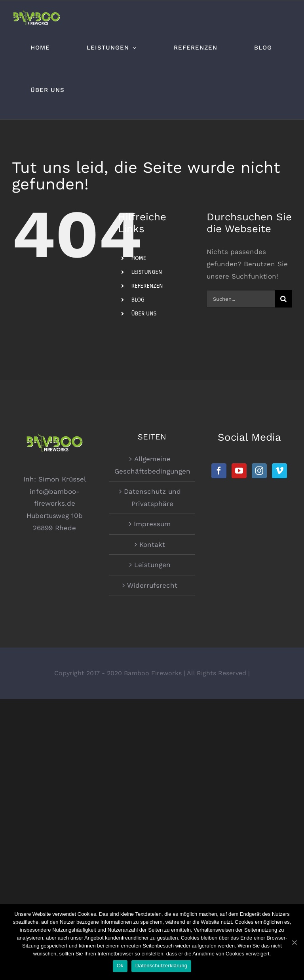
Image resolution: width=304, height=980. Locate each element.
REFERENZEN (147, 286)
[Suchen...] (241, 299)
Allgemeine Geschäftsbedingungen (152, 465)
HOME (139, 258)
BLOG (138, 300)
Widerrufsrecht (152, 585)
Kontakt (152, 544)
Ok (120, 966)
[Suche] (283, 299)
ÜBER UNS (144, 314)
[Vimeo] (279, 471)
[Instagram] (259, 471)
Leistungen (152, 565)
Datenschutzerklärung (161, 966)
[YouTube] (239, 471)
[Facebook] (219, 471)
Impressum (152, 524)
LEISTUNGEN (146, 272)
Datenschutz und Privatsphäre (152, 498)
